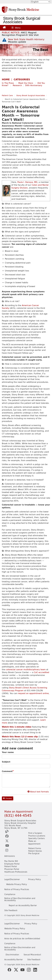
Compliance (10, 894)
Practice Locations (37, 836)
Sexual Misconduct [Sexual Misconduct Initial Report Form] (32, 955)
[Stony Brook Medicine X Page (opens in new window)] (16, 970)
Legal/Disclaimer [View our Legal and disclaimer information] (12, 924)
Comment (7, 771)
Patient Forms (35, 848)
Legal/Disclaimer (12, 880)
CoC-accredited (41, 672)
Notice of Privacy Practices (17, 890)
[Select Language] (40, 2)
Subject (6, 762)
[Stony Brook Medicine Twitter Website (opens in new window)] (22, 970)
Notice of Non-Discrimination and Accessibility (20, 899)
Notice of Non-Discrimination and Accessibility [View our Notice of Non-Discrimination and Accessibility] (20, 949)
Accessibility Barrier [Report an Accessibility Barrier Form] (14, 960)
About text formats (38, 792)
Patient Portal (11, 866)
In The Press (8, 83)
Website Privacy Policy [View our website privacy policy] (15, 929)
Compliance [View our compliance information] (10, 944)
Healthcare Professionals (16, 872)
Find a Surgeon (35, 833)
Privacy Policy (35, 880)
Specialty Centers (36, 838)
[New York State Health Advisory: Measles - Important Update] (4, 40)
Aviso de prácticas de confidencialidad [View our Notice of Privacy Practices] (22, 939)
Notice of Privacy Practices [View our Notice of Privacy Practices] (17, 934)
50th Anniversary (34, 85)
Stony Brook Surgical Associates (22, 20)
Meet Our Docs (26, 83)
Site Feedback (11, 911)
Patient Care (7, 95)
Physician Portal (12, 869)
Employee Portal (12, 864)
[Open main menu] (16, 28)
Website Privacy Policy (17, 884)
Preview (7, 798)
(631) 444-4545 (18, 816)
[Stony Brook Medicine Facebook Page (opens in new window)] (9, 970)
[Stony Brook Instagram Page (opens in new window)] (29, 970)
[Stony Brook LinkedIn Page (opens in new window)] (35, 970)
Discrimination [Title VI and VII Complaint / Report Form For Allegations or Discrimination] (12, 955)
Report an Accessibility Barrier (23, 906)
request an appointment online (33, 693)
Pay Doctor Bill (11, 861)
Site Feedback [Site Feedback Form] (34, 960)
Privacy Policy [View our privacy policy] (31, 924)
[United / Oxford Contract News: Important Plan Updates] (20, 34)
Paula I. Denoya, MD (27, 182)
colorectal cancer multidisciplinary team (26, 670)
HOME (6, 79)
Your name (8, 752)
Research (17, 85)
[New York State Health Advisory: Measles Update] (26, 41)
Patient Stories (35, 851)
